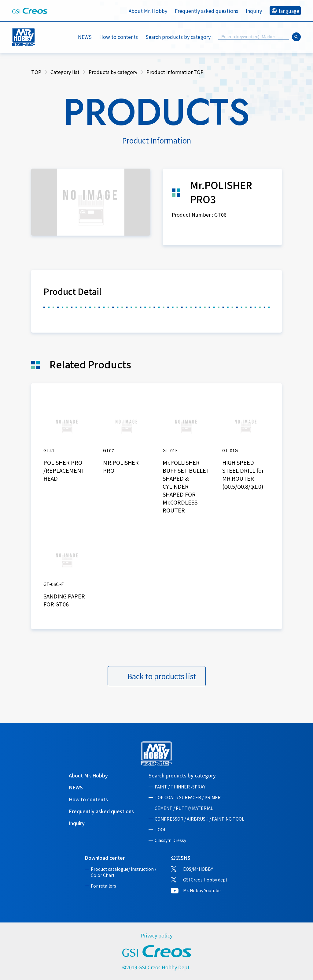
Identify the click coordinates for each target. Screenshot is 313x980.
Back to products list (162, 676)
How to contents (119, 37)
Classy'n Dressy (170, 840)
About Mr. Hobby (148, 11)
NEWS (85, 37)
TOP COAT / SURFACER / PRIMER (188, 797)
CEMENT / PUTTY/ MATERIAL (184, 808)
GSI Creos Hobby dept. (206, 880)
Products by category (113, 72)
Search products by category (182, 775)
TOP (36, 72)
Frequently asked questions (206, 11)
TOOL (160, 829)
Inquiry (254, 11)
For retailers (103, 886)
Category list (65, 72)
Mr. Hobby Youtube (202, 890)
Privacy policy (157, 935)
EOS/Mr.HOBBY (198, 869)
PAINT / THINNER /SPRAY (180, 787)
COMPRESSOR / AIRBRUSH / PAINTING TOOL (199, 819)
